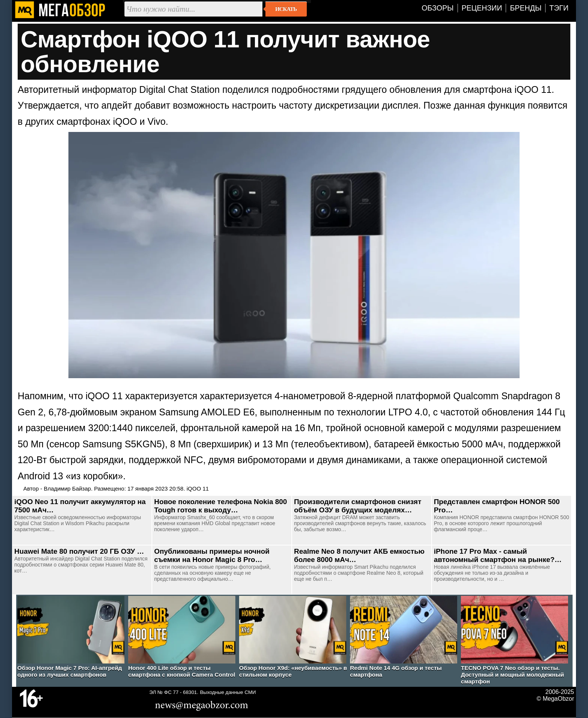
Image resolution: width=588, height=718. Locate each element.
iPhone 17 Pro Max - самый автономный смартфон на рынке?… (498, 555)
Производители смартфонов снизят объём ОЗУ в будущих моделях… (358, 506)
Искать (286, 9)
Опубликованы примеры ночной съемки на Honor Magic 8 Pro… (212, 555)
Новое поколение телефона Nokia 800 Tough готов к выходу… (220, 506)
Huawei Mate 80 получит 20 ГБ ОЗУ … (79, 551)
